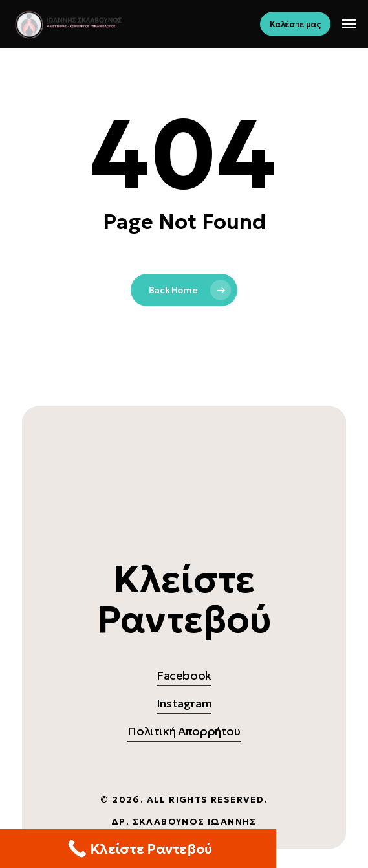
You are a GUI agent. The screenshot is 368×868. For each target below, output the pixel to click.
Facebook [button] (184, 675)
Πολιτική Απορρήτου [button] (184, 731)
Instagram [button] (184, 703)
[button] (349, 24)
